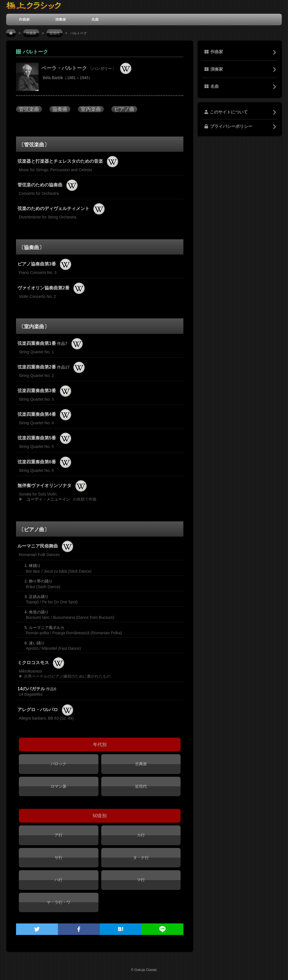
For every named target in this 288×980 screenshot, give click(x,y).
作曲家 (24, 19)
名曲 (95, 19)
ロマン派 (58, 786)
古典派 (141, 764)
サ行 (58, 858)
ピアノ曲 (124, 109)
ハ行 (58, 880)
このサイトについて (226, 112)
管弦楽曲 (29, 109)
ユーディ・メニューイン (48, 499)
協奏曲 (60, 109)
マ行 (141, 880)
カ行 (141, 835)
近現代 (55, 33)
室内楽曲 (91, 109)
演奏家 (61, 19)
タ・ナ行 (141, 858)
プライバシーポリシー (228, 126)
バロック (58, 764)
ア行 (58, 835)
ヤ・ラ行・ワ (58, 902)
